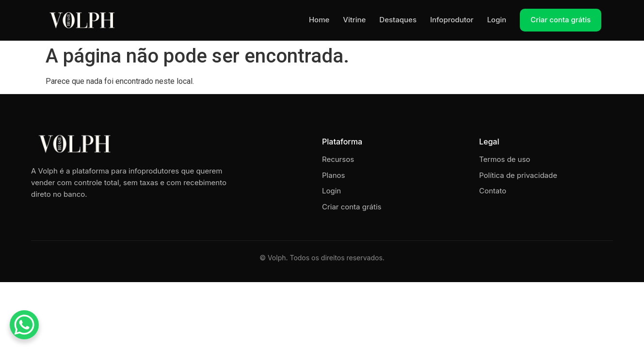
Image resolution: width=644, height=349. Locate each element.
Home (319, 20)
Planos (333, 175)
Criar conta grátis (561, 20)
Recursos (338, 159)
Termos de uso (505, 159)
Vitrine (354, 20)
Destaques (398, 20)
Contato (493, 191)
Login (497, 20)
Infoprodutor (452, 20)
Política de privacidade (518, 175)
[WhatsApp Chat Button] (24, 325)
